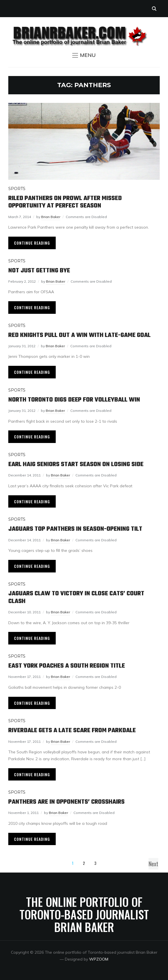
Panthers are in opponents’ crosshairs (66, 802)
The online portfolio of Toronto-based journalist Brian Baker (84, 914)
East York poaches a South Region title (67, 666)
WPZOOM (99, 959)
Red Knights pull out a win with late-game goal (79, 335)
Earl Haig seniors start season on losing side (76, 464)
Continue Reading (32, 243)
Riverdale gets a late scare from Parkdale (72, 730)
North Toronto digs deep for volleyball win (74, 400)
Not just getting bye (39, 271)
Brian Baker (51, 217)
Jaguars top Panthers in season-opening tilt (75, 529)
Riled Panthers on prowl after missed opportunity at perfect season (65, 202)
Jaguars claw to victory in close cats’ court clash (76, 597)
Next (153, 864)
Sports (17, 189)
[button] (84, 55)
